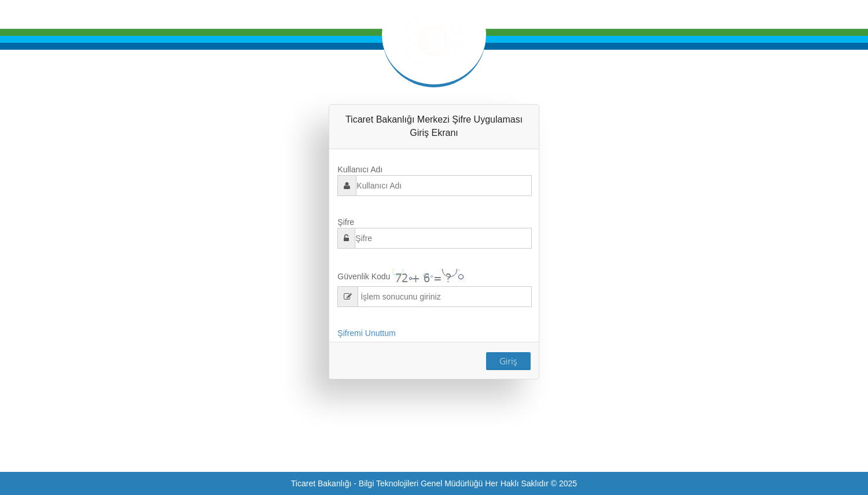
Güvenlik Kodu (364, 276)
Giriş (508, 361)
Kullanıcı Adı (360, 169)
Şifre (346, 222)
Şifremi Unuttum (366, 333)
